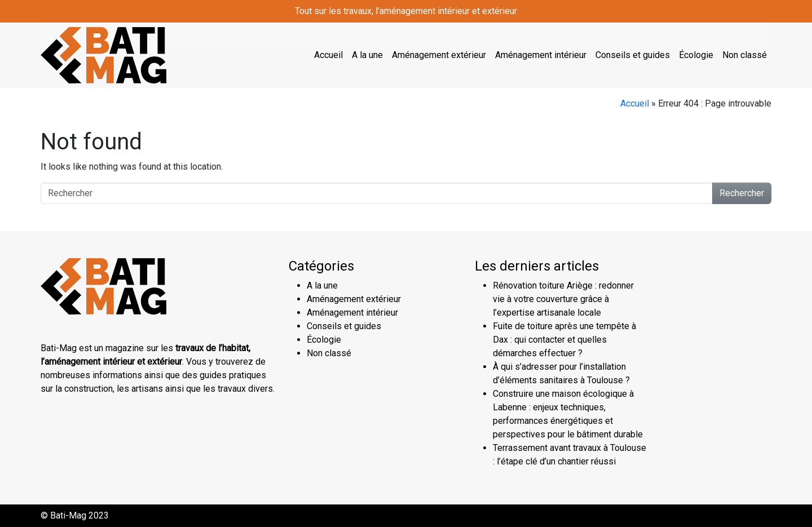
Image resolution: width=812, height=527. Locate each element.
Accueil (328, 55)
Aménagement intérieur (541, 55)
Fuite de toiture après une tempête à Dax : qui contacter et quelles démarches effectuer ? (564, 340)
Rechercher (742, 193)
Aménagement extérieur (439, 55)
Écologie (696, 55)
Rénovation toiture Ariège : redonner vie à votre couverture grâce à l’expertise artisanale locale (563, 299)
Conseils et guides (633, 55)
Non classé (745, 55)
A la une (367, 55)
